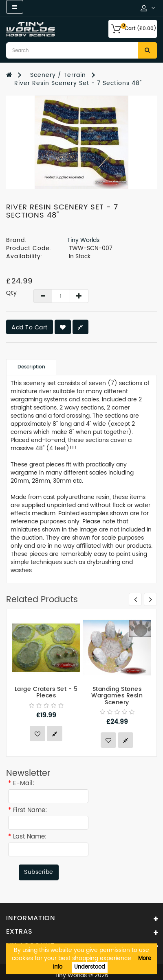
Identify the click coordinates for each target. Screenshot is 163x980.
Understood (90, 967)
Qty (12, 293)
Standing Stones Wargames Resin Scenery (117, 696)
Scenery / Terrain (58, 75)
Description (31, 367)
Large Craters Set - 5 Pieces (46, 693)
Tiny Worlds (83, 240)
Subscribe (39, 872)
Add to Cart (30, 328)
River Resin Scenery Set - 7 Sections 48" (78, 83)
